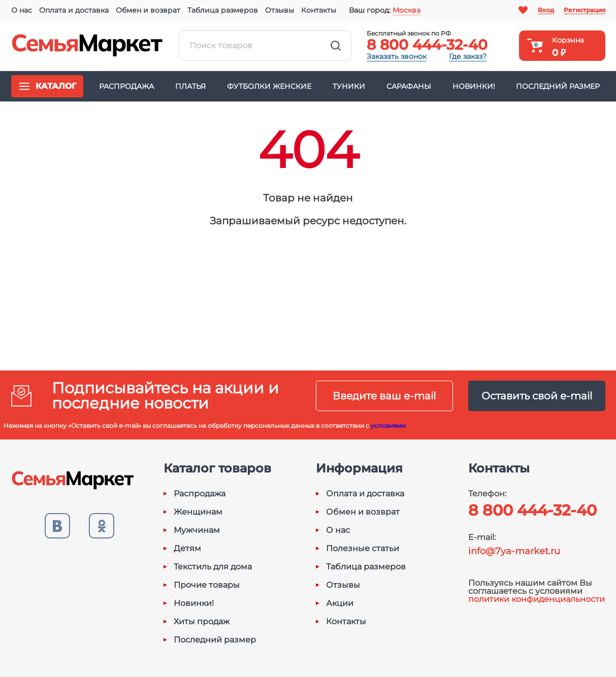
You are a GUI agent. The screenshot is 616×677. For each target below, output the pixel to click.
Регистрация (585, 10)
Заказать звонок (397, 56)
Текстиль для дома (213, 567)
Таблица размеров (223, 10)
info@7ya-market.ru (514, 551)
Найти (336, 46)
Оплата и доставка (74, 10)
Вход (546, 10)
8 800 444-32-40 (427, 45)
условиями (388, 426)
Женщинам (198, 512)
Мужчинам (197, 530)
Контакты (319, 10)
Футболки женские (269, 86)
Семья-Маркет (87, 46)
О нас (22, 10)
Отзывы (280, 10)
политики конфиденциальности (537, 599)
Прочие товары (207, 585)
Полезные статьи (363, 549)
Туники (349, 86)
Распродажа (126, 86)
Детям (187, 549)
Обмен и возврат (148, 10)
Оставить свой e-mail (537, 396)
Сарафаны (409, 86)
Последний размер (558, 86)
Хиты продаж (202, 622)
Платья (190, 86)
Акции (340, 603)
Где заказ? (468, 56)
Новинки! (474, 86)
